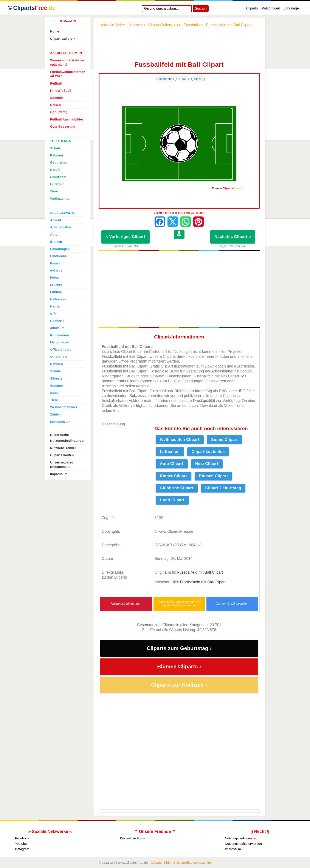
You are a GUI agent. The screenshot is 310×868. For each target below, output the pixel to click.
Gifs (53, 314)
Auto (54, 235)
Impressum (59, 474)
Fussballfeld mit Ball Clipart (200, 572)
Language (291, 9)
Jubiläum (57, 328)
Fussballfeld (166, 79)
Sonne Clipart (225, 440)
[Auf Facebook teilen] (160, 222)
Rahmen (57, 155)
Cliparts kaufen (62, 455)
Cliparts (252, 9)
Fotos (55, 278)
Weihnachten (60, 199)
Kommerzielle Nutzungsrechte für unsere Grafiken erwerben (179, 604)
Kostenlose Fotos (132, 838)
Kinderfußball (61, 91)
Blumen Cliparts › (179, 666)
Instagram (22, 849)
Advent (56, 220)
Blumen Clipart (213, 476)
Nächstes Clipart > (233, 237)
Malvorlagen (271, 9)
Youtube (21, 844)
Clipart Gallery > (63, 39)
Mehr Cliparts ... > (60, 422)
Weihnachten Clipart (180, 440)
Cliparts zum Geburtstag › (179, 648)
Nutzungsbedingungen (126, 604)
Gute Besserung (63, 127)
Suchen (201, 8)
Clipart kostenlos (208, 452)
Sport (54, 393)
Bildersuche (60, 435)
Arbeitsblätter (61, 227)
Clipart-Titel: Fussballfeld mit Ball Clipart (179, 213)
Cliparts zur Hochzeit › (179, 685)
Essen (55, 263)
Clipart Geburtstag (223, 488)
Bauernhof (58, 177)
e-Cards (56, 270)
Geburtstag (59, 112)
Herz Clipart (207, 464)
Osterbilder (59, 357)
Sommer (57, 98)
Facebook (22, 838)
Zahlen (55, 414)
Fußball (56, 83)
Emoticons (58, 256)
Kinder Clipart (174, 476)
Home (55, 31)
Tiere (54, 191)
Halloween (58, 299)
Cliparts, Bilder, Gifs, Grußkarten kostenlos (181, 863)
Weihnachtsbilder (64, 407)
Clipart (198, 79)
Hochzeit (57, 184)
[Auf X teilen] (173, 222)
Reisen (56, 105)
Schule (56, 148)
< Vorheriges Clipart (126, 237)
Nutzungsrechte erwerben (243, 844)
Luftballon (170, 452)
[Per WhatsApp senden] (186, 222)
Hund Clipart (172, 500)
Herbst (55, 306)
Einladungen (60, 249)
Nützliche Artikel (63, 448)
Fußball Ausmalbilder (67, 119)
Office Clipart (60, 350)
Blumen (56, 242)
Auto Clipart (172, 464)
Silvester (57, 378)
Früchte (56, 285)
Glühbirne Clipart (177, 488)
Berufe (55, 170)
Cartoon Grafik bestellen (232, 604)
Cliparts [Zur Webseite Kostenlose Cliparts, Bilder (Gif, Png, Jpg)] (34, 8)
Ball (184, 79)
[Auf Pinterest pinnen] (198, 222)
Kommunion (60, 335)
